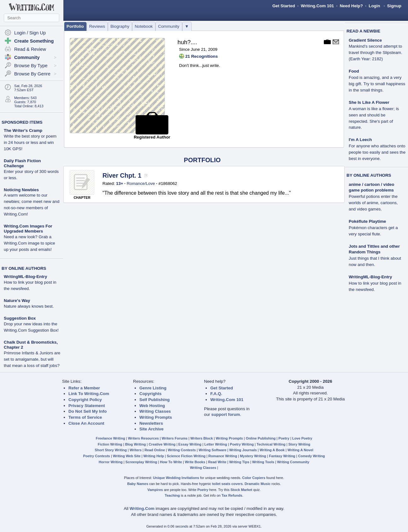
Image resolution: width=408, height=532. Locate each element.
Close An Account (86, 423)
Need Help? (351, 6)
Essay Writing (190, 444)
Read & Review (30, 49)
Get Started (284, 6)
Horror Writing (111, 462)
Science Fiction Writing (186, 456)
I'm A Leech (360, 140)
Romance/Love (141, 183)
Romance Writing (223, 456)
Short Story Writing (111, 450)
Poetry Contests (97, 456)
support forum (226, 414)
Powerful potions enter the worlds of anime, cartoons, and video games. (373, 203)
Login (374, 6)
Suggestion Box (20, 318)
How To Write (171, 462)
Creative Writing (162, 444)
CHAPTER (82, 198)
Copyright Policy (85, 400)
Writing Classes (155, 411)
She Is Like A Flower (369, 102)
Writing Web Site (127, 456)
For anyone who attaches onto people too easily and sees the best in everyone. (377, 152)
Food (354, 71)
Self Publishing (154, 400)
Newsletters (151, 423)
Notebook (144, 26)
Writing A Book (272, 450)
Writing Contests (182, 450)
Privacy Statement (87, 406)
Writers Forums (175, 438)
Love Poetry (302, 438)
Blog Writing (136, 444)
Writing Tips (239, 462)
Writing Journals (243, 450)
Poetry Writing (242, 444)
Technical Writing (271, 444)
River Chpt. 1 (122, 175)
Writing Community (293, 462)
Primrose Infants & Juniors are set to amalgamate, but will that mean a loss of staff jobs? (32, 359)
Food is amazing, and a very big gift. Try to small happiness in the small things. (377, 84)
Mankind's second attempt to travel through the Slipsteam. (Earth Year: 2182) (376, 53)
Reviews (97, 26)
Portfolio (75, 26)
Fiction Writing (110, 444)
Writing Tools (263, 462)
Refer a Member (84, 388)
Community (169, 26)
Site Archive (152, 429)
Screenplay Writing (141, 462)
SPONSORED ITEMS (22, 122)
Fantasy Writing (282, 456)
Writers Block (202, 438)
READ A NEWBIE (363, 31)
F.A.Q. (216, 394)
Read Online (155, 450)
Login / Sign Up (30, 33)
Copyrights (150, 394)
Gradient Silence (365, 40)
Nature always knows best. (29, 306)
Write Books (195, 462)
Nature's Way (17, 301)
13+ (120, 183)
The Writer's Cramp (23, 130)
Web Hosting (152, 406)
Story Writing (299, 444)
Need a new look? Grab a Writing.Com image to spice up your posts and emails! (29, 243)
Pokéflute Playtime (367, 221)
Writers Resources (143, 438)
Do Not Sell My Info (87, 411)
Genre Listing (153, 388)
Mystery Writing (253, 456)
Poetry (284, 438)
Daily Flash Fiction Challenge (22, 163)
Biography (120, 26)
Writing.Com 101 (317, 6)
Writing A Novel (300, 450)
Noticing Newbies (21, 190)
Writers (136, 450)
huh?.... (187, 42)
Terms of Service (85, 417)
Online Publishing (261, 438)
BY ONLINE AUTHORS (24, 268)
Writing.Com (142, 508)
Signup (394, 6)
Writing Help (154, 456)
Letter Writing (216, 444)
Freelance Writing (111, 438)
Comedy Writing (311, 456)
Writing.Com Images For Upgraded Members (28, 229)
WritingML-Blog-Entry (25, 277)
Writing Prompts (156, 417)
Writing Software (213, 450)
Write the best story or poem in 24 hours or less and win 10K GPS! (30, 142)
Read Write (217, 462)
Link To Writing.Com (89, 394)
